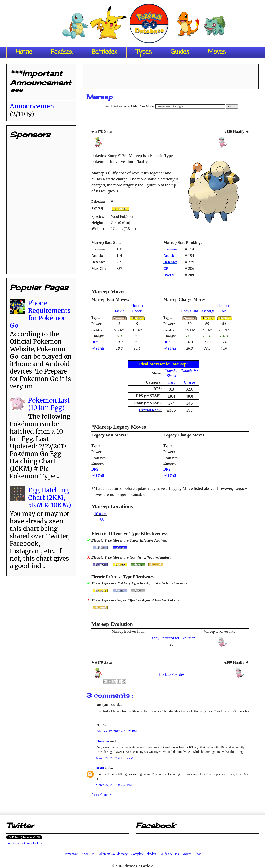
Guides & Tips (169, 854)
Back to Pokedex (172, 674)
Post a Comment (102, 795)
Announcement (33, 106)
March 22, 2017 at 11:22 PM (114, 758)
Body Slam (190, 311)
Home (24, 52)
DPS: (95, 342)
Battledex (104, 52)
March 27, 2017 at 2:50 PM (114, 785)
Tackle (119, 311)
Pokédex (62, 52)
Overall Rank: (150, 410)
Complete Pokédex (143, 854)
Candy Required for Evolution (172, 638)
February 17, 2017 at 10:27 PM (116, 731)
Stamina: (171, 249)
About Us (88, 854)
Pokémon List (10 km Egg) (49, 404)
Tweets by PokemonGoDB (24, 843)
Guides (180, 52)
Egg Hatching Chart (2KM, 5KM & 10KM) (50, 498)
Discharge (207, 311)
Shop (198, 854)
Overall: (170, 275)
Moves (217, 52)
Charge (189, 382)
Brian (100, 768)
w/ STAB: (99, 348)
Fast (171, 382)
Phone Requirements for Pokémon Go (40, 314)
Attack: (169, 256)
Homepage (70, 854)
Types (144, 52)
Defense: (170, 262)
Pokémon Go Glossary (113, 854)
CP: (166, 269)
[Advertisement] (171, 75)
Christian (103, 741)
